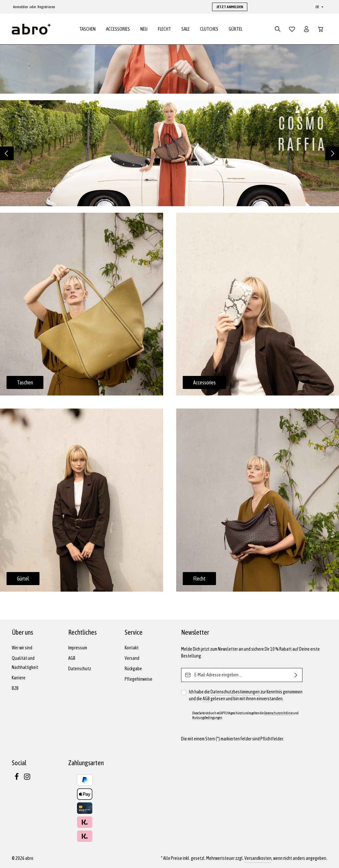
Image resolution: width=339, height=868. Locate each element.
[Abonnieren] (296, 675)
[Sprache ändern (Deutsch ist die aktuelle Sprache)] (319, 7)
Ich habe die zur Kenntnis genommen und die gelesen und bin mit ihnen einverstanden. (246, 695)
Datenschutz (80, 669)
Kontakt (132, 648)
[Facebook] (17, 779)
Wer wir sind (22, 648)
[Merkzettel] (292, 30)
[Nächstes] (332, 155)
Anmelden (21, 7)
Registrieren (46, 7)
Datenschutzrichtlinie (278, 713)
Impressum (78, 648)
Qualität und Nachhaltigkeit (25, 663)
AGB (72, 658)
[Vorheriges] (7, 155)
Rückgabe (133, 669)
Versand (132, 658)
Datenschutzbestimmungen (235, 692)
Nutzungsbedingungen (207, 718)
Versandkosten (258, 858)
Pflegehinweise (139, 679)
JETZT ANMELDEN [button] (230, 7)
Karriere (19, 678)
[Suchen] (278, 30)
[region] (169, 155)
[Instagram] (27, 779)
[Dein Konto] (306, 30)
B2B (15, 688)
